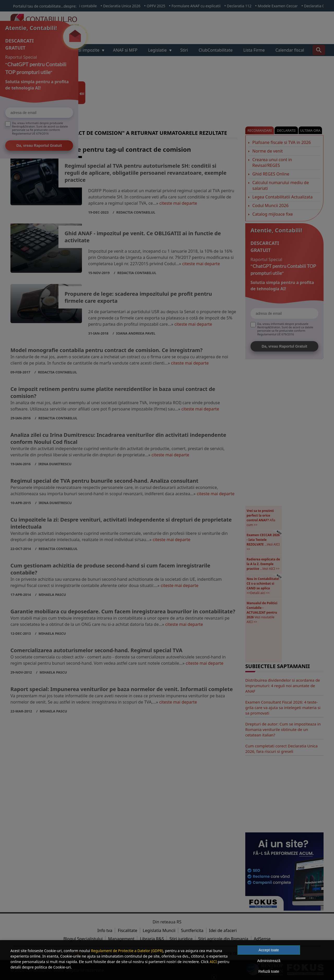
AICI (213, 962)
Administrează (269, 961)
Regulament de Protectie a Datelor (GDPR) (127, 951)
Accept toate (269, 950)
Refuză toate (269, 971)
